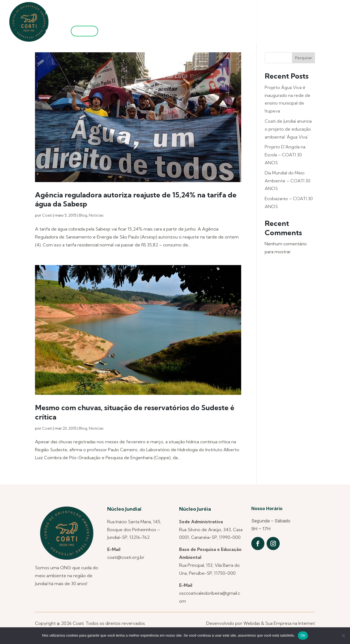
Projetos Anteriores (160, 13)
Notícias (54, 13)
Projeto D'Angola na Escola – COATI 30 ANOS (285, 155)
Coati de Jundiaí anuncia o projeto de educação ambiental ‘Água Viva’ (288, 129)
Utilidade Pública (257, 13)
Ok (303, 635)
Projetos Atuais (210, 13)
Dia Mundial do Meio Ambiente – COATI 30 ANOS (288, 181)
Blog (83, 215)
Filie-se (84, 31)
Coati (47, 215)
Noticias (96, 215)
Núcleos (118, 13)
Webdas (252, 623)
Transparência (303, 13)
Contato (55, 31)
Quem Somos (83, 13)
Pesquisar (304, 58)
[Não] (343, 636)
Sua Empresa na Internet (290, 623)
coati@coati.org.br (126, 557)
